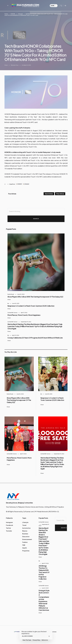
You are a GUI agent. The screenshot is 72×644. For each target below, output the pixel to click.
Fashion (25, 540)
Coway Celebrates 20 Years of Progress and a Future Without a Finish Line (35, 336)
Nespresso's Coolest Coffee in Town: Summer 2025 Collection (31, 304)
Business (25, 532)
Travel (24, 523)
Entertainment (27, 537)
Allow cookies (27, 636)
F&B (24, 543)
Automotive (26, 526)
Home (6, 14)
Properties (26, 549)
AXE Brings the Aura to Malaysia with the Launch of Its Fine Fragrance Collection (44, 570)
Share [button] (6, 63)
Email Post (12, 182)
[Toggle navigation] (65, 6)
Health (25, 546)
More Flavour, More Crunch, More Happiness (24, 313)
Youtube (9, 529)
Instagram (9, 520)
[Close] (49, 636)
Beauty (25, 529)
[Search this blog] (36, 209)
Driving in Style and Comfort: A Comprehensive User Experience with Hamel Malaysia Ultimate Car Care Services (44, 598)
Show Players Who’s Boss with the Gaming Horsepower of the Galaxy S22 (35, 295)
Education (26, 535)
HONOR (13, 14)
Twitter (8, 526)
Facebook (9, 523)
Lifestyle (20, 14)
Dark (54, 6)
